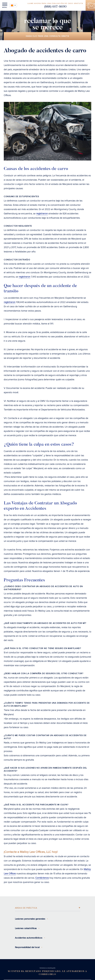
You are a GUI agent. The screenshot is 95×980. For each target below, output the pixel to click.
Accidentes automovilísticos (29, 938)
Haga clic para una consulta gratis (47, 36)
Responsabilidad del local (27, 947)
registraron (42, 214)
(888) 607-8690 (55, 7)
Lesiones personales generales (30, 919)
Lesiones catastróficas (26, 928)
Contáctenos (42, 878)
